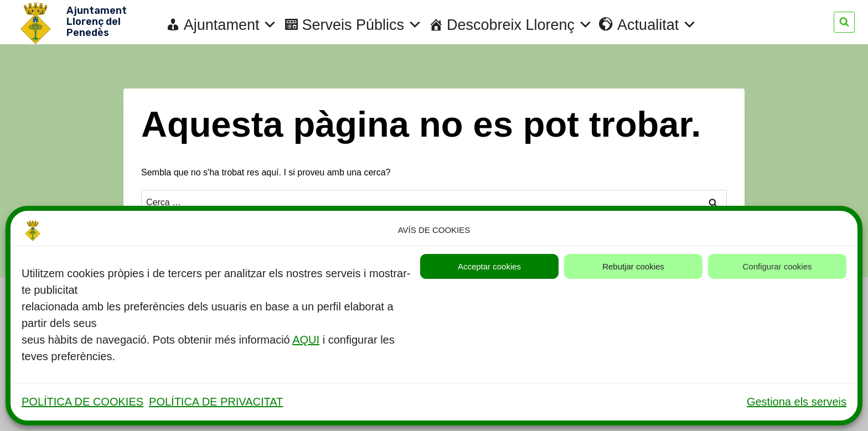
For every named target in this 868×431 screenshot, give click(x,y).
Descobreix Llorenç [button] (520, 25)
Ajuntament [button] (231, 25)
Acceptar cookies (489, 266)
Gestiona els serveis (797, 402)
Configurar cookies (777, 266)
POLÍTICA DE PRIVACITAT (216, 402)
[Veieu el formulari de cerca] (844, 22)
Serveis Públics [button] (362, 25)
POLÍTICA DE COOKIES (82, 402)
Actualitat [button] (657, 25)
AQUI (306, 340)
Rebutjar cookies (633, 266)
